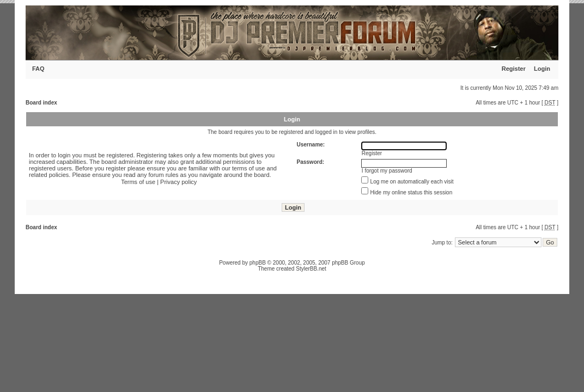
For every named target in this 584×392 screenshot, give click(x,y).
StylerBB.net (311, 269)
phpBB (258, 263)
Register (514, 69)
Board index (41, 103)
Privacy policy (178, 182)
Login (542, 69)
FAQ (38, 69)
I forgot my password (387, 171)
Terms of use (138, 182)
